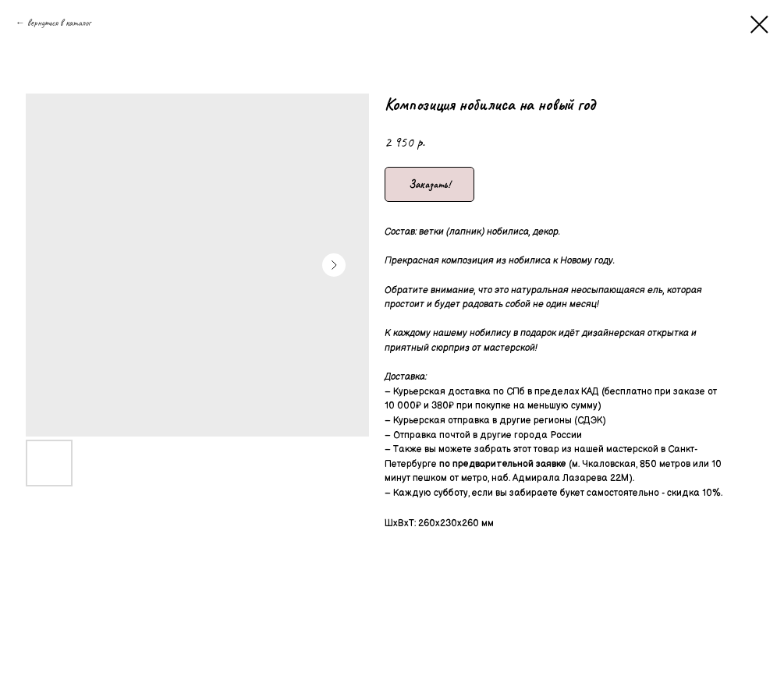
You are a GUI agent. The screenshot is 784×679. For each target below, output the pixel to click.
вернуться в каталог (59, 23)
